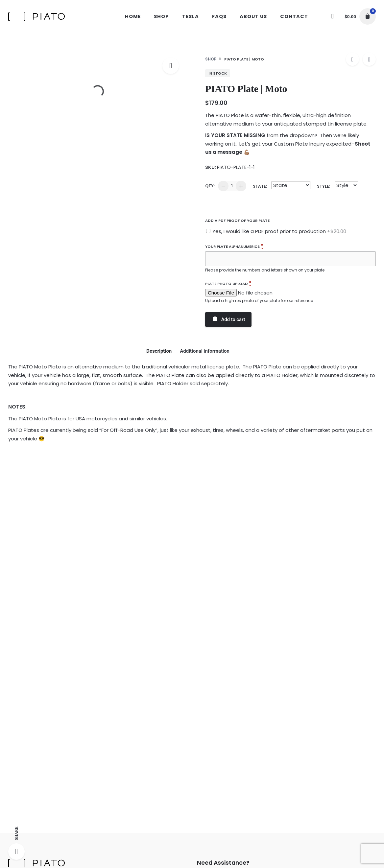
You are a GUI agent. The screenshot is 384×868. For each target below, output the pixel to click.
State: (260, 186)
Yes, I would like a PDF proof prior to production (279, 231)
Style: (324, 186)
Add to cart (228, 319)
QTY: (210, 186)
